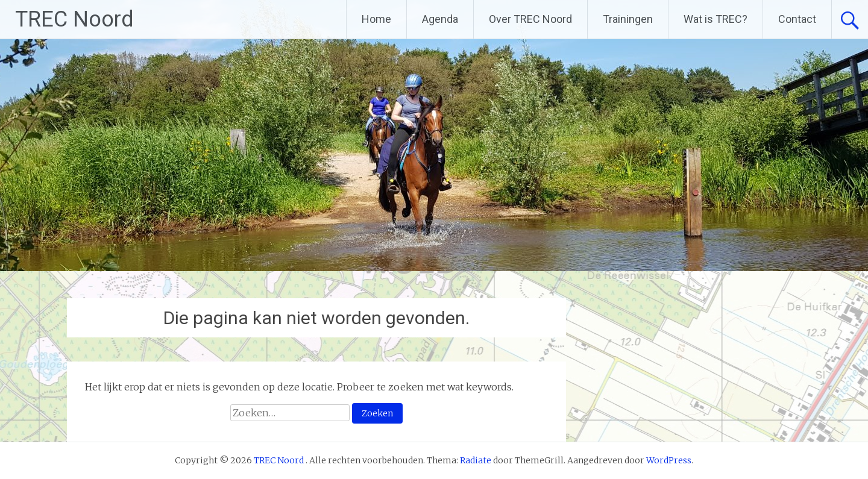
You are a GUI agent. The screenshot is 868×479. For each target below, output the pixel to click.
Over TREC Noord (530, 19)
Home (376, 19)
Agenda (440, 19)
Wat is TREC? (715, 19)
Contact (797, 19)
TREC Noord (74, 19)
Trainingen (628, 19)
